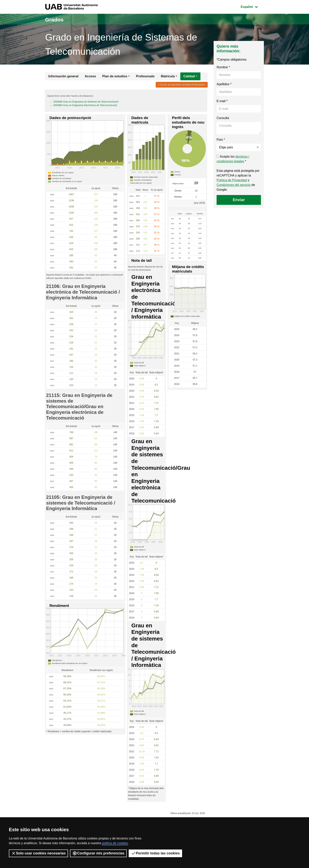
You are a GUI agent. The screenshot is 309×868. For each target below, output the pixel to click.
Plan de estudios (115, 76)
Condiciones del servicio (234, 185)
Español (252, 6)
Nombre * (223, 67)
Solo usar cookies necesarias (38, 853)
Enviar (239, 200)
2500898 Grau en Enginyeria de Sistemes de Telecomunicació (86, 103)
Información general (63, 76)
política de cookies (115, 843)
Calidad (189, 76)
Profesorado (145, 76)
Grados (58, 19)
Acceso (90, 76)
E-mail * (222, 101)
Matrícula (168, 76)
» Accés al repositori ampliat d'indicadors (179, 85)
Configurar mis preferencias (98, 853)
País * (221, 140)
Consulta (223, 118)
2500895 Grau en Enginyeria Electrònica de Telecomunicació (85, 107)
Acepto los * (233, 159)
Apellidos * (224, 84)
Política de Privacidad (232, 180)
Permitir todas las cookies (155, 853)
